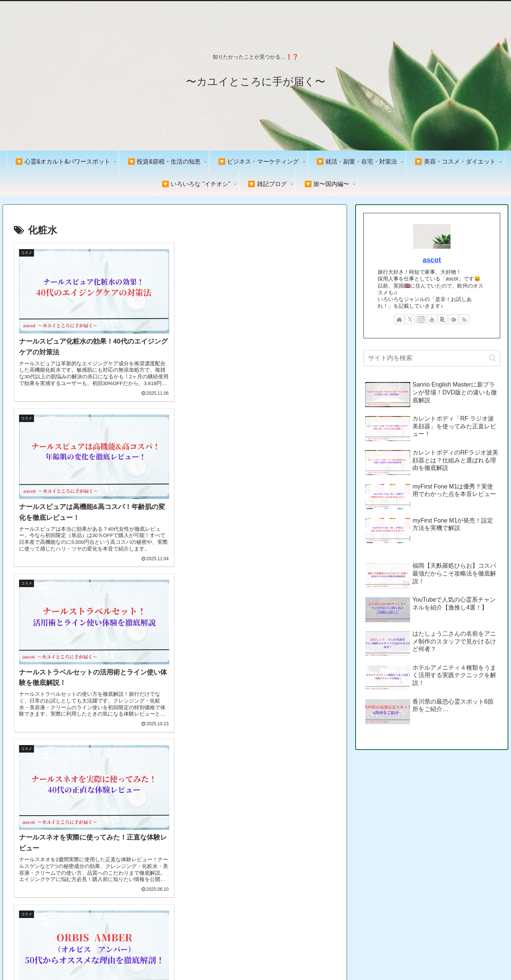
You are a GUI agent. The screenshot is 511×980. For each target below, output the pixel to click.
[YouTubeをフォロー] (432, 319)
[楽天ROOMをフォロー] (443, 319)
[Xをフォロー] (410, 319)
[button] (493, 358)
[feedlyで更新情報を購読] (453, 319)
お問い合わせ (488, 957)
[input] (432, 358)
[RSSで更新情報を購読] (464, 319)
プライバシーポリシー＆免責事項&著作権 (416, 957)
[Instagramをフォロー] (421, 319)
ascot (432, 260)
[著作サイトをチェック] (399, 319)
